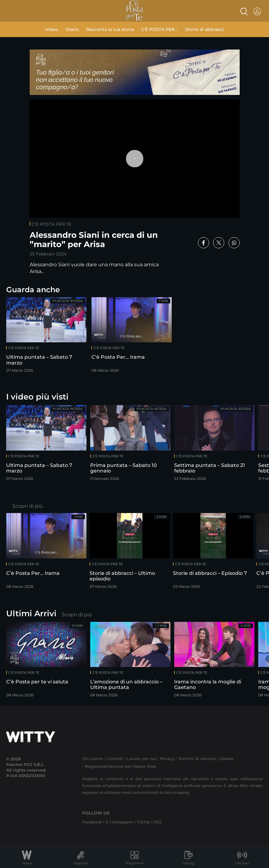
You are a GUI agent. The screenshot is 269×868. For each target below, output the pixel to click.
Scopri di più (28, 506)
